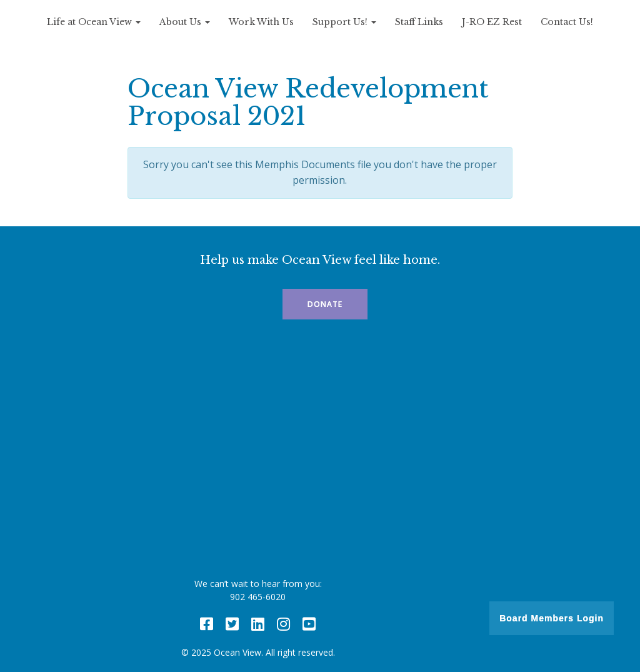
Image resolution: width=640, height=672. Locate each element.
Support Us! (344, 22)
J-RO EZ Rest (492, 22)
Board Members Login (552, 618)
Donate (325, 304)
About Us (185, 22)
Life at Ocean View (94, 22)
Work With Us (261, 22)
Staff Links (419, 22)
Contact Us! (567, 22)
